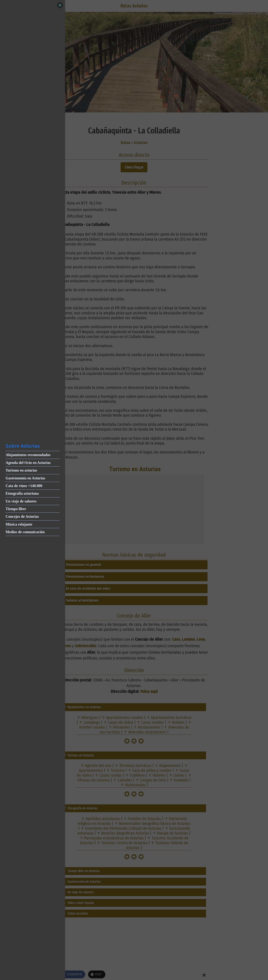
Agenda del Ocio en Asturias (28, 463)
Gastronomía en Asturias (25, 478)
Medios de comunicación (25, 532)
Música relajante (19, 524)
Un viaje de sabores (21, 501)
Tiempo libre (16, 509)
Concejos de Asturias (22, 516)
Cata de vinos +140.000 (24, 486)
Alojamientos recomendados (28, 455)
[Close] (60, 5)
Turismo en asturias (21, 470)
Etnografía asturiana (22, 493)
